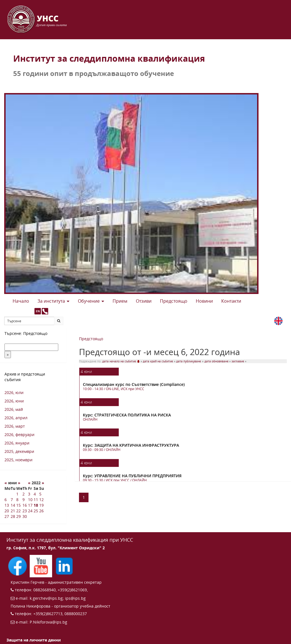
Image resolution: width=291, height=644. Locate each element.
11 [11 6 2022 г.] (36, 500)
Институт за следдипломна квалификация (109, 58)
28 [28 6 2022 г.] (13, 516)
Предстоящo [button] (174, 301)
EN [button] (38, 311)
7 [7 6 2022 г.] (12, 500)
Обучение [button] (91, 301)
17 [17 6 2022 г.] (30, 505)
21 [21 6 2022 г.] (13, 511)
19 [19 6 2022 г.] (41, 505)
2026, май (14, 409)
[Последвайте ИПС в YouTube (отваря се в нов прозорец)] (41, 566)
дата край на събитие (158, 361)
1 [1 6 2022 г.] (17, 494)
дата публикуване (189, 361)
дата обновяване (217, 361)
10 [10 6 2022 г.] (30, 500)
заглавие (238, 361)
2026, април (16, 418)
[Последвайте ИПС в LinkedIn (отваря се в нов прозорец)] (64, 566)
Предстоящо (91, 339)
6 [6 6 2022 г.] (6, 500)
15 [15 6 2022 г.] (18, 505)
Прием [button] (120, 301)
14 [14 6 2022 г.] (13, 505)
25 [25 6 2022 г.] (36, 511)
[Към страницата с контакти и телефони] (45, 311)
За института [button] (53, 301)
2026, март (15, 426)
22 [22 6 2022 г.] (18, 511)
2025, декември (19, 451)
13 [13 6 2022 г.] (7, 505)
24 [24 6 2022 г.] (30, 511)
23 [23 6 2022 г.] (25, 511)
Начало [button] (21, 301)
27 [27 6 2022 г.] (7, 516)
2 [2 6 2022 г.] (24, 494)
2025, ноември (18, 460)
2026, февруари (19, 435)
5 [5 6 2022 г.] (40, 494)
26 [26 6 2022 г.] (41, 511)
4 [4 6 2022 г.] (35, 494)
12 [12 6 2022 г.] (41, 500)
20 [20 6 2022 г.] (7, 511)
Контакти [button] (231, 301)
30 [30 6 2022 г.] (25, 516)
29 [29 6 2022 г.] (18, 516)
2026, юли (14, 392)
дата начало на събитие (121, 361)
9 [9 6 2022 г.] (24, 500)
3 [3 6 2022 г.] (29, 494)
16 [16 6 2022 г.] (25, 505)
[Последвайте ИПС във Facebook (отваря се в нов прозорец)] (18, 566)
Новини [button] (204, 301)
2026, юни (14, 401)
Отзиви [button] (144, 301)
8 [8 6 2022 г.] (17, 500)
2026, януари (17, 443)
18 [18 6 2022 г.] (36, 505)
